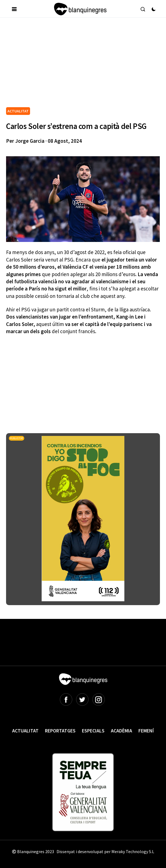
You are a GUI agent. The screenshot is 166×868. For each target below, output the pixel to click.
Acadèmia (121, 731)
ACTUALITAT (18, 111)
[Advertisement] (86, 64)
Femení (146, 731)
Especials (93, 731)
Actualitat (25, 731)
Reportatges (60, 731)
